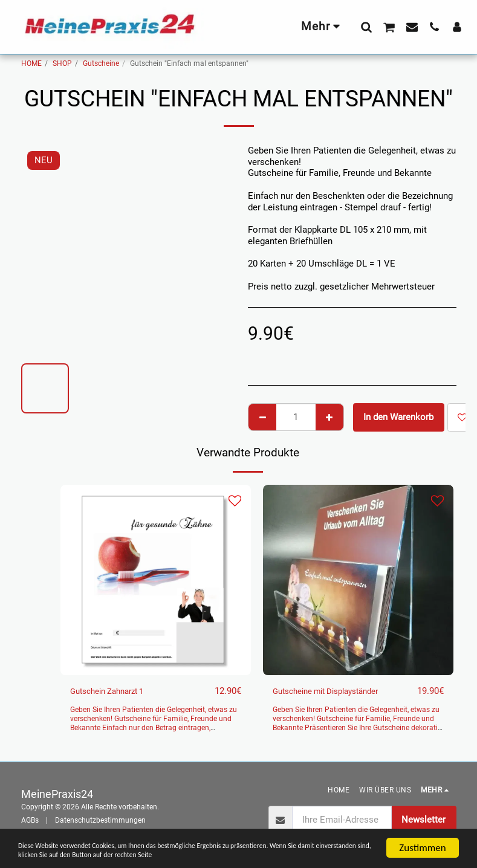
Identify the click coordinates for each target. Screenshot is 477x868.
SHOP (62, 63)
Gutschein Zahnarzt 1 (113, 691)
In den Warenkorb (398, 417)
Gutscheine (101, 63)
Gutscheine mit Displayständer (334, 691)
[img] (156, 580)
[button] (366, 27)
